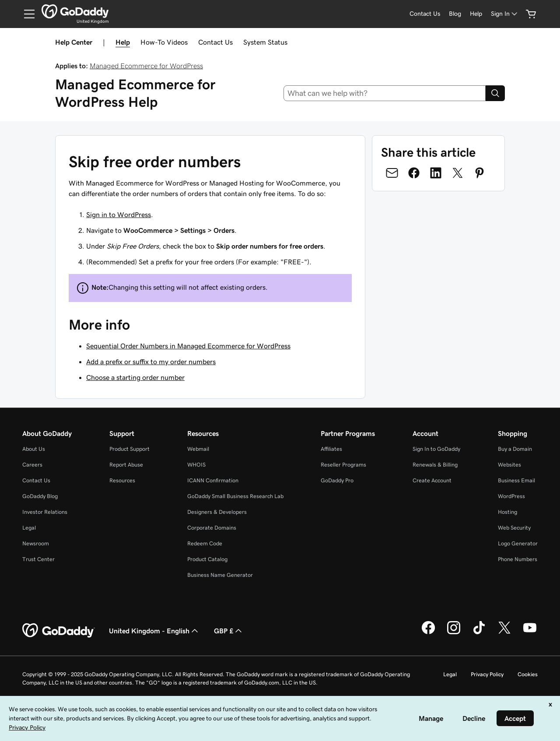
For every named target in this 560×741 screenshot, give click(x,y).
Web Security (514, 528)
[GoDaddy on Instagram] (454, 633)
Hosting (507, 512)
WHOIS (196, 465)
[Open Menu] (26, 14)
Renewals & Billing (435, 465)
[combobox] (385, 93)
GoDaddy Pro (337, 480)
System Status (265, 42)
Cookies (528, 674)
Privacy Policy (487, 674)
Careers (32, 465)
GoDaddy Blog (40, 496)
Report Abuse (126, 465)
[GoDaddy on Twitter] (504, 633)
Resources (122, 480)
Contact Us (215, 42)
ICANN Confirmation (213, 480)
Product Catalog (207, 559)
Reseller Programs (343, 465)
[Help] (476, 14)
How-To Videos (164, 42)
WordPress (511, 496)
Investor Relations (45, 512)
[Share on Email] (392, 173)
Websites (509, 465)
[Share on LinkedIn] (436, 173)
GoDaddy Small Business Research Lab (235, 496)
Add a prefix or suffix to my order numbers (151, 362)
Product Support (129, 449)
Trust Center (38, 559)
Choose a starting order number (135, 377)
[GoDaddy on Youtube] (530, 633)
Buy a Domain (515, 449)
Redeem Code (205, 543)
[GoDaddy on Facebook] (428, 633)
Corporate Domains (212, 528)
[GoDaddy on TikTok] (479, 633)
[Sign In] (505, 14)
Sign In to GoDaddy (436, 449)
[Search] (495, 93)
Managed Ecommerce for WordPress (146, 66)
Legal (29, 528)
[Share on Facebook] (414, 173)
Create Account (432, 480)
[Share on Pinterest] (479, 173)
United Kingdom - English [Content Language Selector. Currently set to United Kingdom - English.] (154, 631)
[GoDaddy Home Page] (59, 631)
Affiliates (331, 449)
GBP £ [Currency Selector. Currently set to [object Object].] (229, 631)
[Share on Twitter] (458, 173)
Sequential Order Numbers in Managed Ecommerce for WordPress (188, 346)
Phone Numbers (518, 559)
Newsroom (36, 543)
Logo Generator (518, 543)
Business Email (516, 480)
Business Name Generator (220, 575)
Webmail (198, 449)
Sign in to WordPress (119, 214)
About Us (34, 449)
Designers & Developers (217, 512)
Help (123, 42)
